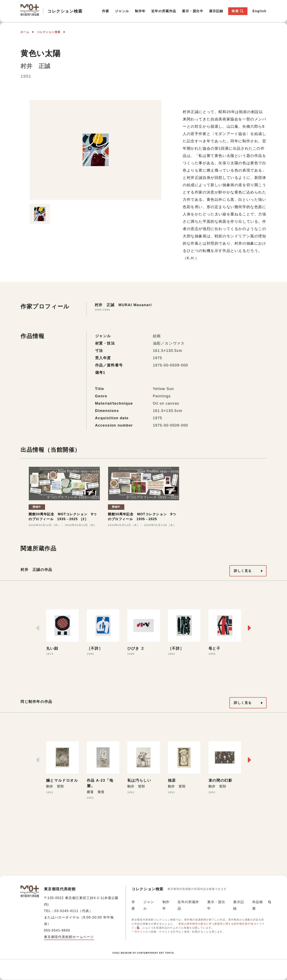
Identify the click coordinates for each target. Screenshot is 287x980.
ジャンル (122, 11)
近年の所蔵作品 (164, 11)
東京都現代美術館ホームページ (69, 937)
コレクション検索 (49, 32)
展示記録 (216, 11)
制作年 (140, 11)
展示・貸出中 (193, 11)
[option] (96, 150)
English (260, 11)
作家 (106, 11)
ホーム (25, 32)
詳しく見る (243, 571)
